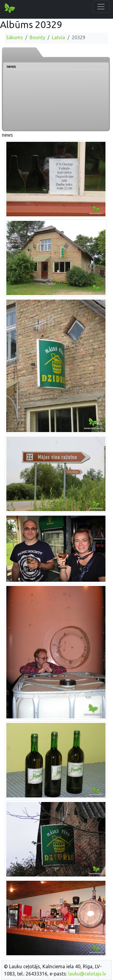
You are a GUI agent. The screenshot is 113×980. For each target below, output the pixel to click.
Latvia (58, 37)
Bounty (37, 37)
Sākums (14, 37)
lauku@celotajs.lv (87, 974)
